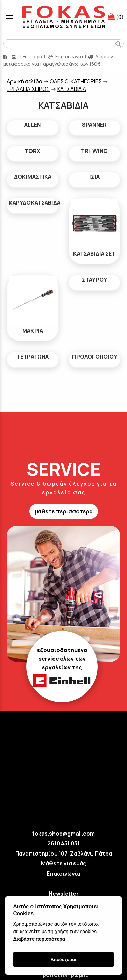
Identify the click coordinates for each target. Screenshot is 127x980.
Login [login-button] (33, 56)
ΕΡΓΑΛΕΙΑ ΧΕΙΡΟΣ (28, 89)
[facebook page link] (6, 56)
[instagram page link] (15, 56)
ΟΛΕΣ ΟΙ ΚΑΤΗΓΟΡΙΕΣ (76, 81)
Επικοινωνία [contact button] (66, 56)
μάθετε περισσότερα (64, 511)
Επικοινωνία (63, 874)
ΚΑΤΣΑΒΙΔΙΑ (72, 89)
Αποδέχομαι (63, 959)
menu (9, 17)
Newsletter (64, 894)
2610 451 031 (63, 843)
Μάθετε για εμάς (63, 863)
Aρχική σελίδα (25, 81)
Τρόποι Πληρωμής (64, 975)
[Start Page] (64, 17)
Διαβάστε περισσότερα (39, 939)
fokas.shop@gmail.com (63, 834)
